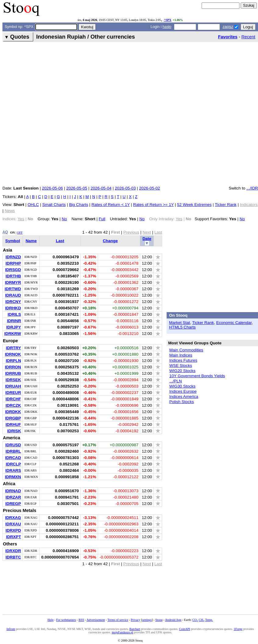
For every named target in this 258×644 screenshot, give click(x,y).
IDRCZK (13, 405)
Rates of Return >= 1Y (153, 205)
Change (110, 241)
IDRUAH (13, 386)
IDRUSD (13, 445)
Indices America (184, 397)
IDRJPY (14, 327)
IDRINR (14, 321)
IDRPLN (13, 361)
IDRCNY (13, 302)
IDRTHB (13, 276)
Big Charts (79, 205)
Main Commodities (186, 350)
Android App (173, 620)
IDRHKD (13, 308)
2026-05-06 (53, 188)
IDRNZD (13, 257)
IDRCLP (13, 464)
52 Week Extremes (194, 205)
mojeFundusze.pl (122, 632)
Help (51, 620)
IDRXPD (13, 530)
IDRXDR (13, 551)
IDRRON (13, 367)
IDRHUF (13, 425)
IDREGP (13, 504)
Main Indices (181, 355)
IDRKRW (13, 334)
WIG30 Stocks (182, 386)
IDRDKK (13, 412)
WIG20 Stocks (182, 371)
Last (60, 241)
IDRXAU (13, 524)
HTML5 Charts (182, 327)
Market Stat (180, 323)
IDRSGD (13, 270)
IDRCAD (13, 458)
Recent (248, 37)
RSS (81, 620)
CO (195, 620)
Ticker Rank (226, 205)
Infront (11, 629)
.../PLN (176, 381)
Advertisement (96, 620)
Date (147, 239)
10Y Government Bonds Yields (197, 376)
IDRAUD (13, 295)
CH (202, 620)
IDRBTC (13, 557)
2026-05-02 (150, 188)
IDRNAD (13, 491)
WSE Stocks (181, 366)
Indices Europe (183, 391)
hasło (167, 27)
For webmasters (66, 620)
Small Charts (54, 205)
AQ (5, 232)
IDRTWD (13, 289)
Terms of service (118, 620)
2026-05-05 (77, 188)
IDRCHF (13, 399)
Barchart (135, 629)
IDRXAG (13, 518)
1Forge (238, 629)
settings (147, 620)
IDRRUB (13, 373)
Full (102, 219)
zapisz (228, 27)
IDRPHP (13, 263)
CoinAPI (185, 629)
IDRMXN (13, 477)
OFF (20, 233)
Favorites (228, 37)
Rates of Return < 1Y (111, 205)
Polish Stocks (182, 402)
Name (31, 241)
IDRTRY (13, 348)
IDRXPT (14, 537)
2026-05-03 (125, 188)
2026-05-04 (101, 188)
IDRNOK (13, 354)
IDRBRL (13, 451)
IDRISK (14, 431)
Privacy (135, 620)
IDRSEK (13, 380)
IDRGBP (13, 418)
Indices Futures (183, 360)
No (64, 219)
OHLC (33, 205)
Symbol (13, 241)
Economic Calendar (234, 323)
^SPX (167, 20)
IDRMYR (13, 282)
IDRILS (14, 314)
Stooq (159, 620)
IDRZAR (13, 497)
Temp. (209, 620)
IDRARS (13, 470)
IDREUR (13, 393)
